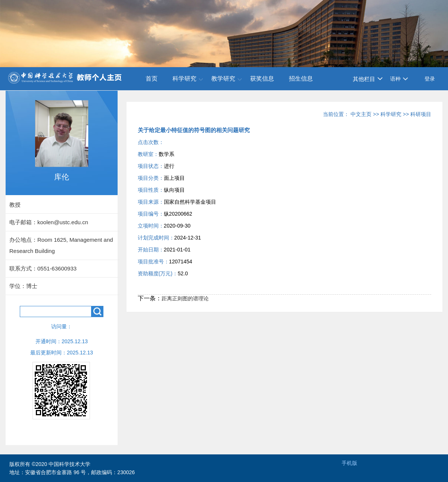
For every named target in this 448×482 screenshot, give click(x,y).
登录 (430, 79)
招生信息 (301, 79)
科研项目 (421, 114)
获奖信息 (262, 79)
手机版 (349, 463)
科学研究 (184, 79)
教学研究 (223, 79)
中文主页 (361, 114)
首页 (152, 79)
